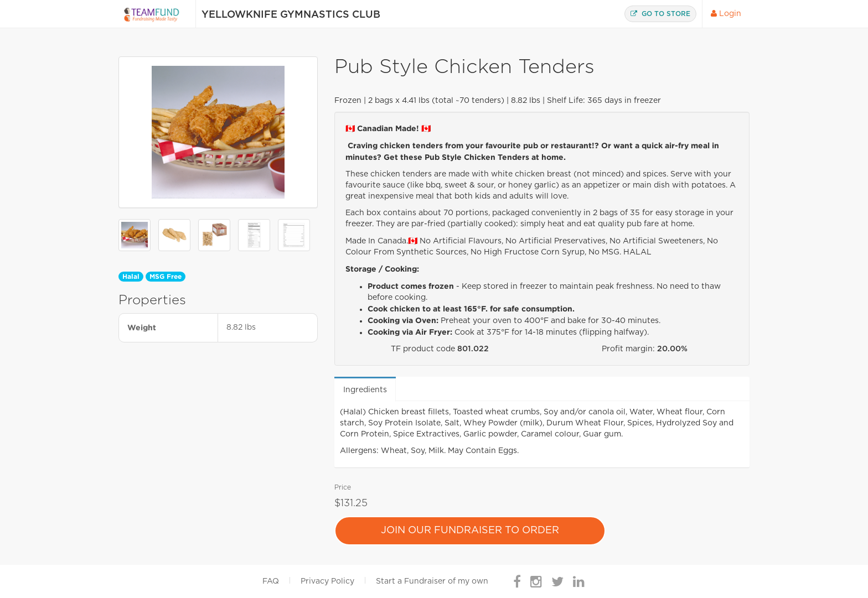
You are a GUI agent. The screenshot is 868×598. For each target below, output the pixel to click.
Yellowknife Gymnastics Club (291, 15)
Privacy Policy (327, 581)
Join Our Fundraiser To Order (470, 531)
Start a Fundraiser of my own (432, 581)
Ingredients (365, 390)
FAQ (271, 581)
